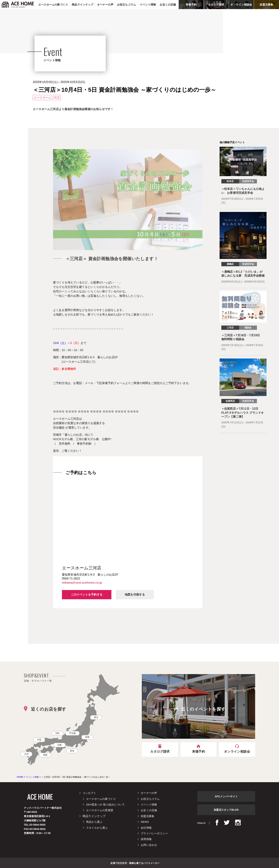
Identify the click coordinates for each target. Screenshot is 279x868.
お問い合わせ (149, 845)
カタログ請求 (216, 5)
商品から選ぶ (94, 822)
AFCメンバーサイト (226, 796)
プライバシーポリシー (154, 833)
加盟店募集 (266, 5)
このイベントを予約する (87, 595)
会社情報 (146, 828)
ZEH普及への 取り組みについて (105, 805)
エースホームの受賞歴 (100, 810)
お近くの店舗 (149, 810)
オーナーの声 (149, 793)
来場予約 (191, 5)
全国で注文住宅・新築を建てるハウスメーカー (135, 863)
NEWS (145, 822)
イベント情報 (149, 805)
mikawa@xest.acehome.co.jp (82, 583)
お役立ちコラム (150, 799)
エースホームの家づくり (101, 799)
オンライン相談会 (241, 5)
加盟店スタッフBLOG (226, 810)
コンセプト (89, 793)
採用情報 (146, 839)
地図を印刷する (135, 595)
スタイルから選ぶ (97, 828)
